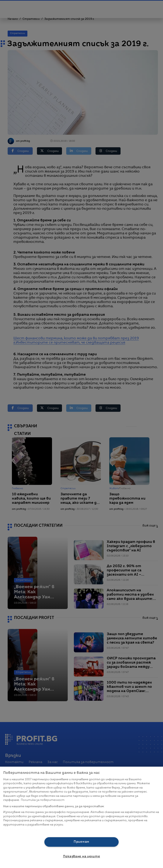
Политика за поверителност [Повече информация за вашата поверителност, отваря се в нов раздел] (43, 800)
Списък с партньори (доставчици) (29, 829)
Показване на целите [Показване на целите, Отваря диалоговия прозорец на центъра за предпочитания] (82, 857)
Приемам (81, 842)
